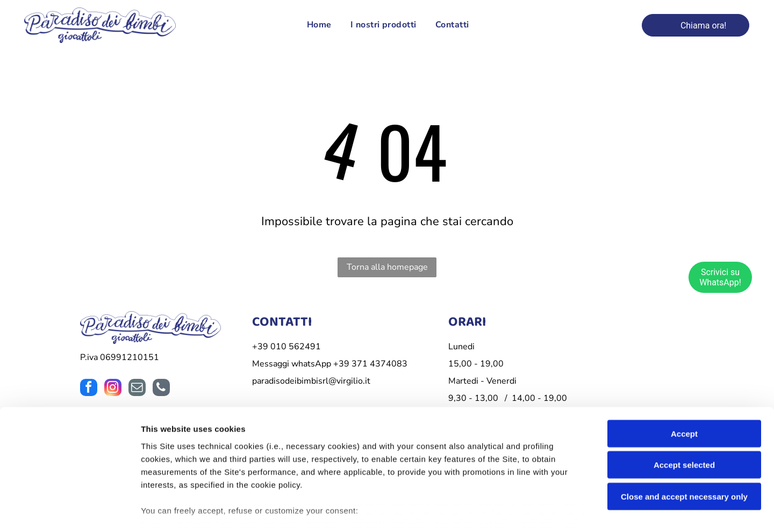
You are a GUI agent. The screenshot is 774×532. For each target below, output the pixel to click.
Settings (547, 511)
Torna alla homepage (387, 269)
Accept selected (684, 397)
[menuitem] (318, 26)
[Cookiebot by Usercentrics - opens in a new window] (70, 511)
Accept (684, 366)
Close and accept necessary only (684, 429)
